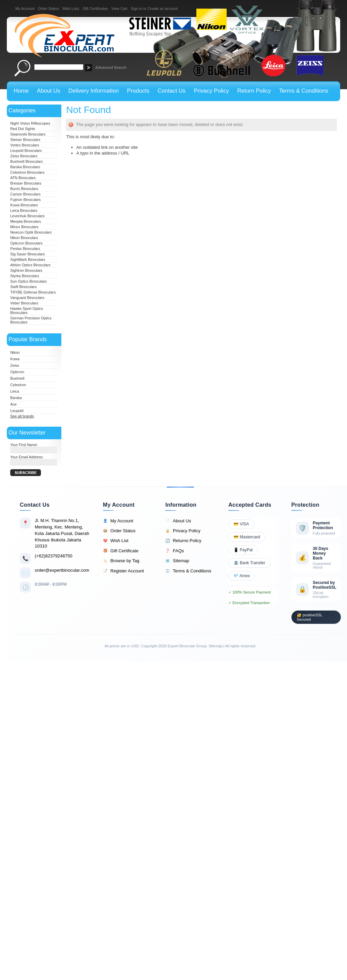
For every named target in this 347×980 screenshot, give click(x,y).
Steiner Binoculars (25, 140)
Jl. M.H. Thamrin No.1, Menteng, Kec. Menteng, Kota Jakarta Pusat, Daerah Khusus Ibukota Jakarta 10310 (62, 533)
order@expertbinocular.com (62, 570)
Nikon (15, 352)
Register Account (123, 571)
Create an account (163, 9)
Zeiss (15, 365)
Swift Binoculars (23, 287)
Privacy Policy (183, 531)
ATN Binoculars (23, 178)
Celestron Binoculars (27, 172)
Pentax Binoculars (25, 249)
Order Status (48, 9)
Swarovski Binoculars (28, 134)
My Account (25, 9)
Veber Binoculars (24, 303)
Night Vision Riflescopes (30, 123)
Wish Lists (71, 9)
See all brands (22, 416)
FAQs (175, 551)
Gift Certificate (121, 551)
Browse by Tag (121, 561)
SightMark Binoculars (28, 259)
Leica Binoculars (24, 210)
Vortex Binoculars (25, 145)
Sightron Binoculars (26, 270)
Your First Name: (24, 445)
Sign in (137, 9)
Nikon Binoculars (24, 238)
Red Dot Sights (23, 129)
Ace (13, 404)
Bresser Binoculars (26, 183)
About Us (178, 521)
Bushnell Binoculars (27, 161)
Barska (16, 398)
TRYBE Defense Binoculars (33, 292)
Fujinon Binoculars (25, 200)
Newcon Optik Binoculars (31, 232)
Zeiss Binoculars (24, 156)
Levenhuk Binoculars (27, 216)
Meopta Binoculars (26, 221)
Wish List (116, 541)
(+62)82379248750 (54, 556)
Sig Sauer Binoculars (28, 254)
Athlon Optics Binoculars (30, 265)
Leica (15, 391)
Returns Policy (183, 541)
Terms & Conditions (188, 571)
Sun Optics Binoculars (28, 281)
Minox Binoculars (24, 227)
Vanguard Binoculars (27, 298)
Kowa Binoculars (24, 205)
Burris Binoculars (24, 189)
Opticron (17, 372)
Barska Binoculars (25, 167)
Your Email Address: (27, 457)
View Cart (119, 9)
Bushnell (17, 378)
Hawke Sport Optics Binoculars (27, 311)
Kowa (15, 359)
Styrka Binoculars (25, 276)
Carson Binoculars (25, 194)
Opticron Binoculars (26, 243)
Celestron (18, 385)
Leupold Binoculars (26, 151)
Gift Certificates (95, 9)
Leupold (17, 411)
